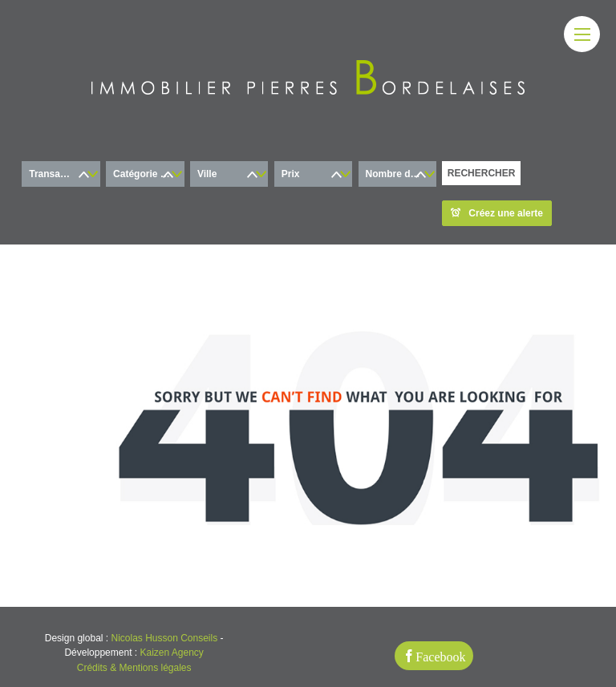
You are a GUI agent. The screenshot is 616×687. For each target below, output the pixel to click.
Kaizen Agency (171, 653)
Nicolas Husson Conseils (164, 638)
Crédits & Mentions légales (134, 668)
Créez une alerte (497, 213)
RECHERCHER (482, 173)
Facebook (440, 656)
